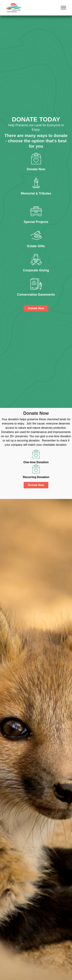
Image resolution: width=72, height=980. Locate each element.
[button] (63, 8)
